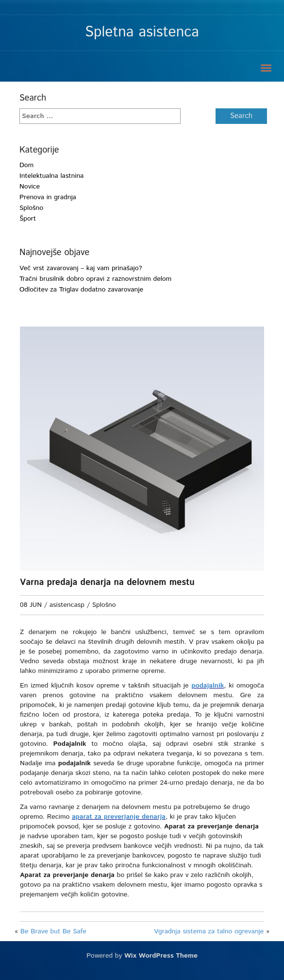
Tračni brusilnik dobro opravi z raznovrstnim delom (95, 279)
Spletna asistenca (142, 32)
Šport (28, 219)
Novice (30, 187)
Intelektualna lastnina (51, 176)
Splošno (31, 208)
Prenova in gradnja (48, 197)
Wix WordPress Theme (161, 965)
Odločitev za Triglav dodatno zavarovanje (81, 290)
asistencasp (67, 605)
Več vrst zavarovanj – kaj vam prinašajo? (81, 268)
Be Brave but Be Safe (53, 941)
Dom (26, 165)
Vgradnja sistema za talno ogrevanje (209, 941)
